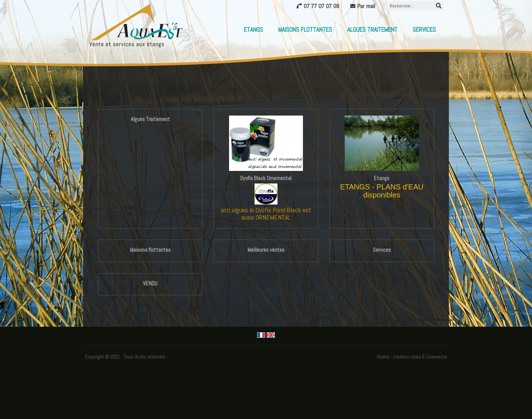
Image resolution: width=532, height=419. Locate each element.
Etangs (253, 30)
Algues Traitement (372, 30)
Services (424, 30)
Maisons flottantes (305, 30)
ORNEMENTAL (273, 217)
